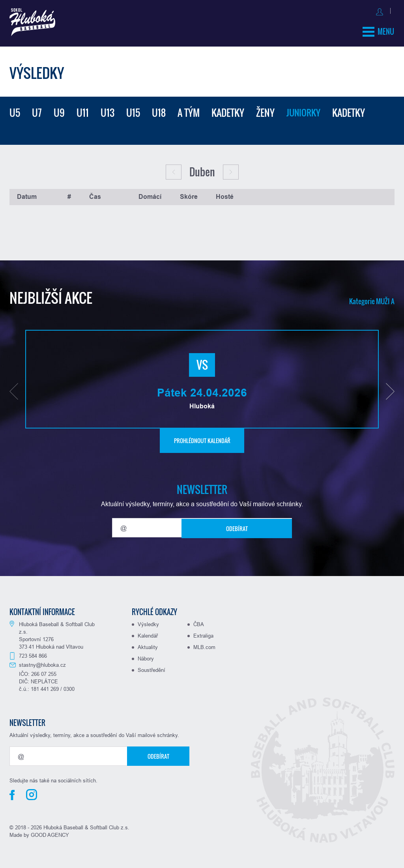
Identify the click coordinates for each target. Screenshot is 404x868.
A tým (189, 110)
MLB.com (204, 645)
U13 (108, 110)
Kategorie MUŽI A (371, 299)
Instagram (32, 792)
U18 (159, 110)
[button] (14, 389)
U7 (37, 110)
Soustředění (151, 668)
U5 (15, 110)
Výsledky (148, 622)
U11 (83, 110)
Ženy (265, 110)
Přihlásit (342, 10)
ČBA (199, 622)
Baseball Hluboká (36, 24)
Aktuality (148, 645)
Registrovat (378, 10)
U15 (133, 110)
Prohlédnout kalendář (202, 438)
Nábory (146, 656)
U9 (59, 110)
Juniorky (305, 110)
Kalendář (148, 633)
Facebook (12, 793)
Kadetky (228, 110)
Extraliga (203, 633)
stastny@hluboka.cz (42, 662)
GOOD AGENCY (50, 832)
